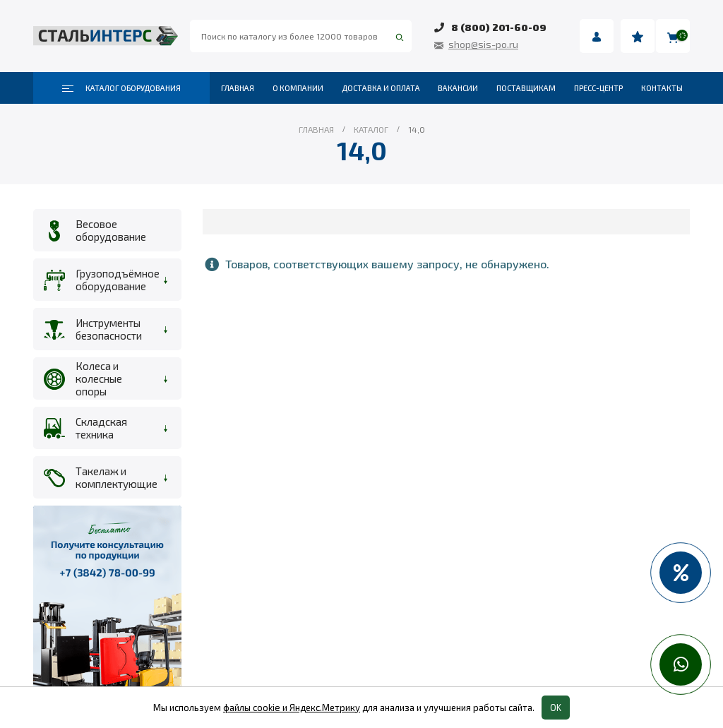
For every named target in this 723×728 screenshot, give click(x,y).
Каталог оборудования (121, 88)
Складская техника (101, 428)
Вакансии (458, 88)
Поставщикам (526, 88)
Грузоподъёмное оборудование (114, 280)
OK (556, 708)
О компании (298, 88)
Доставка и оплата (381, 88)
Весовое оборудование (111, 230)
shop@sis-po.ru (483, 44)
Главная (238, 88)
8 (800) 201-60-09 (499, 27)
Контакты (662, 88)
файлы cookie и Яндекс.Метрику (292, 708)
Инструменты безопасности (109, 329)
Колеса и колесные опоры (99, 378)
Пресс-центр (598, 88)
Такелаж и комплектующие (114, 477)
